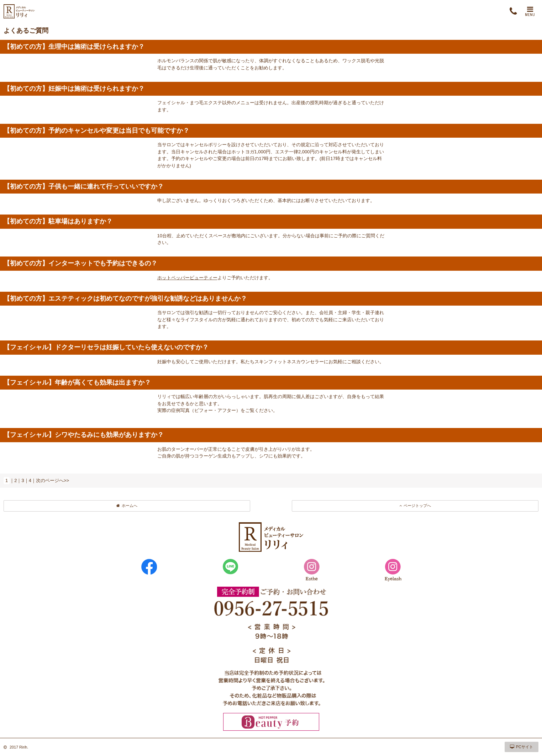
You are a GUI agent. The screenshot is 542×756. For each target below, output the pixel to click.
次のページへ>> (52, 480)
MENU (530, 11)
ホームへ (127, 506)
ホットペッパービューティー (187, 278)
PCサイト (522, 747)
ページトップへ (415, 506)
